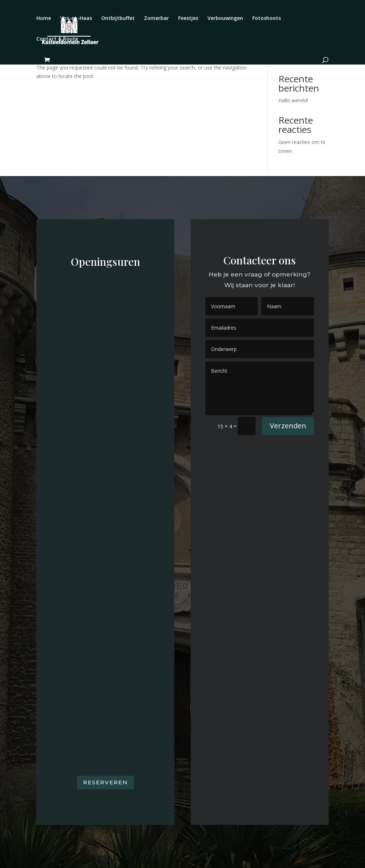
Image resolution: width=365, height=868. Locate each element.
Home (44, 19)
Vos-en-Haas (76, 19)
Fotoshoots (267, 19)
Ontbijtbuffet (118, 19)
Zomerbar (156, 19)
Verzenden (288, 426)
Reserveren (106, 782)
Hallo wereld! (293, 100)
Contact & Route (57, 39)
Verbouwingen (225, 19)
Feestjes (188, 19)
